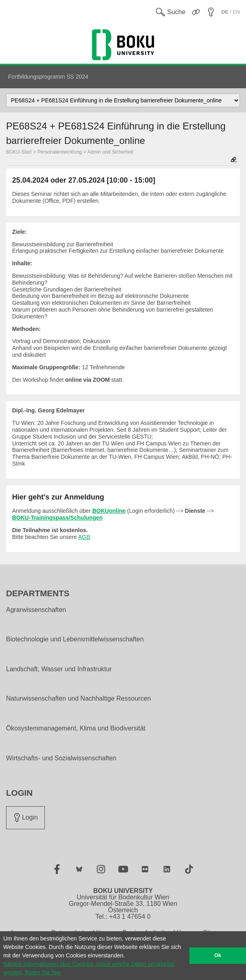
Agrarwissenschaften (36, 610)
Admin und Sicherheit (110, 152)
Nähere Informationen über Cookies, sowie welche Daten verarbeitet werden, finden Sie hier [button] (89, 968)
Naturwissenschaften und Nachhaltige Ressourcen (78, 699)
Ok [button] (218, 955)
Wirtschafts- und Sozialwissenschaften (61, 758)
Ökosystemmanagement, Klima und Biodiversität (76, 728)
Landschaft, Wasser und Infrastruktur (59, 669)
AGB (84, 537)
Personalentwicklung (60, 152)
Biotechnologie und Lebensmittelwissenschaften (75, 639)
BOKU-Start (19, 152)
